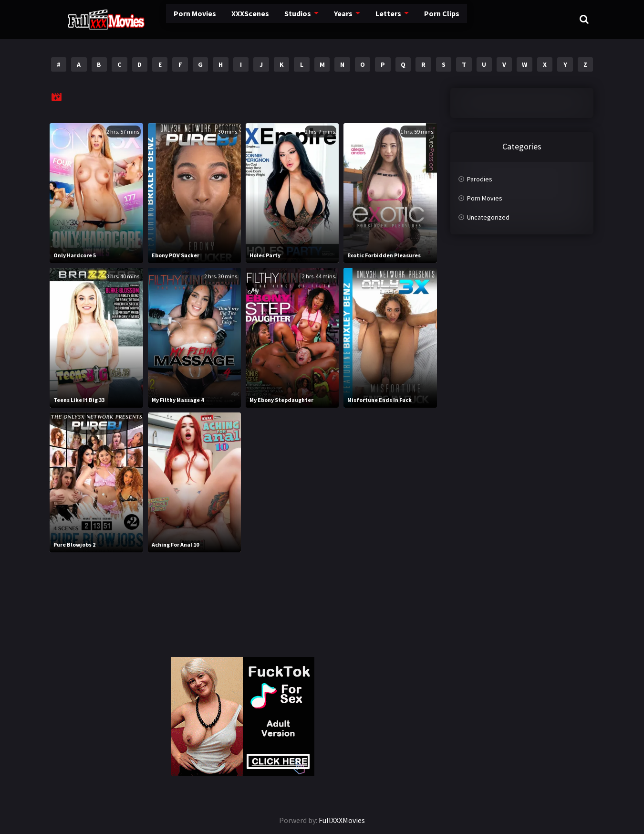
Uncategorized (488, 217)
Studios (265, 19)
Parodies (480, 179)
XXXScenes (218, 19)
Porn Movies (164, 19)
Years (309, 19)
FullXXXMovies (342, 820)
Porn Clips (405, 19)
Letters (353, 19)
